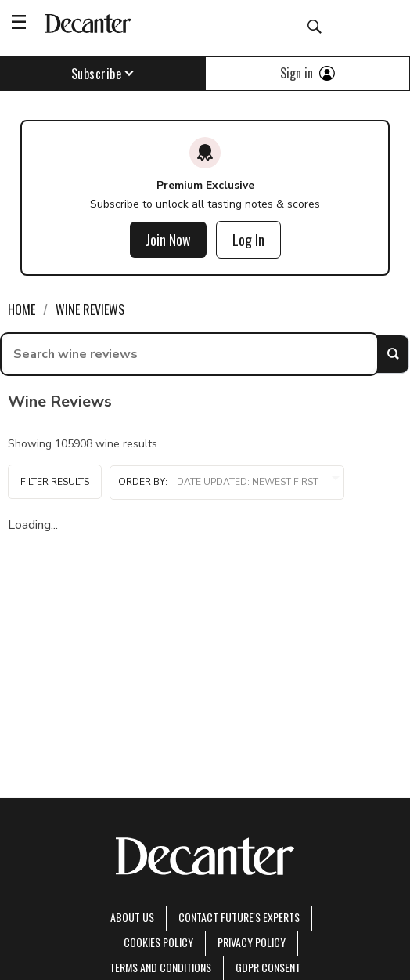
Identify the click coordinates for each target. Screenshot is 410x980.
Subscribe (103, 74)
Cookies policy (158, 942)
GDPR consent (268, 967)
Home (22, 309)
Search (393, 354)
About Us (132, 917)
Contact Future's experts (239, 917)
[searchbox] (189, 354)
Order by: (227, 482)
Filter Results (55, 482)
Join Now (168, 240)
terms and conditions (160, 967)
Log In (248, 240)
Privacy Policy (252, 942)
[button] (227, 483)
